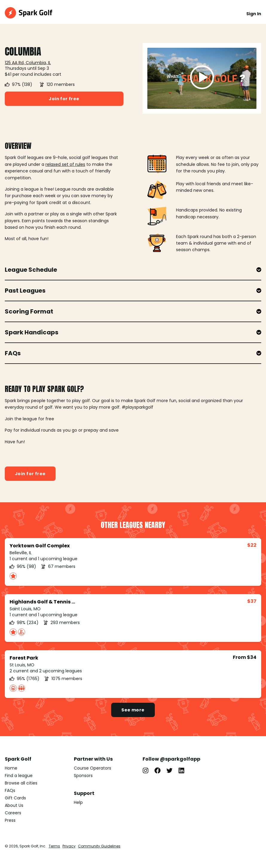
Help (78, 802)
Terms (54, 846)
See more (133, 710)
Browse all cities (21, 783)
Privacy (69, 846)
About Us (14, 805)
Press (10, 820)
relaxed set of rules (65, 164)
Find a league (19, 776)
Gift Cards (15, 798)
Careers (13, 813)
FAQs (10, 790)
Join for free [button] (64, 99)
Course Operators (93, 768)
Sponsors (83, 776)
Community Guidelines (99, 846)
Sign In (254, 14)
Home (11, 768)
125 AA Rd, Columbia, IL (28, 63)
